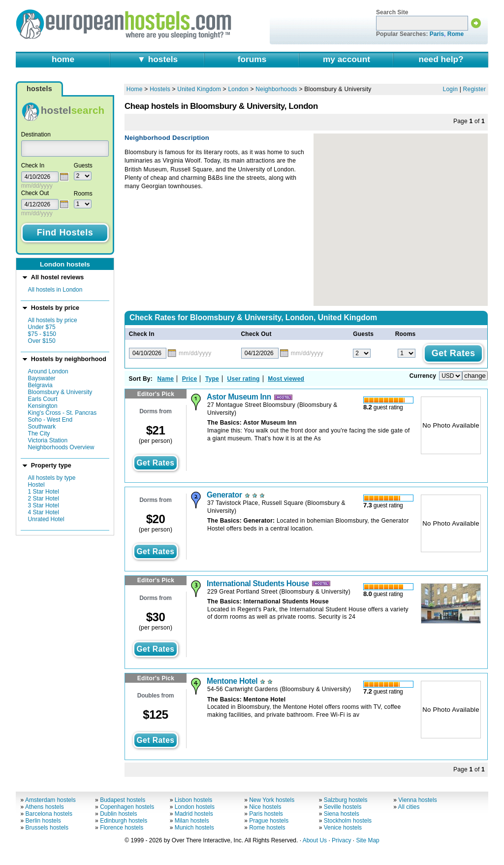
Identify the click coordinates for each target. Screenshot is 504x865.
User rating (244, 379)
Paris (437, 34)
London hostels (195, 807)
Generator (224, 495)
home (63, 59)
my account (346, 59)
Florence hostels (122, 828)
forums (252, 59)
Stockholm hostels (348, 821)
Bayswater (42, 378)
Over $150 (42, 341)
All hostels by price (53, 320)
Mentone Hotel (232, 681)
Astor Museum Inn (239, 397)
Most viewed (286, 379)
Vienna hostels (418, 800)
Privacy (341, 840)
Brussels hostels (47, 828)
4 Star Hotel (44, 512)
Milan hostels (192, 821)
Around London (48, 371)
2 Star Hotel (44, 499)
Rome (456, 34)
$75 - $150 (42, 334)
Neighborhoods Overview (61, 447)
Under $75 (42, 327)
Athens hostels (45, 807)
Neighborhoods (276, 89)
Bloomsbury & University (60, 392)
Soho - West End (50, 420)
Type (212, 379)
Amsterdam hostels (50, 800)
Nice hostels (265, 807)
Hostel (36, 485)
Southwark (42, 427)
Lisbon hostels (194, 800)
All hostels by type (52, 478)
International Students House (258, 583)
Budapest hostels (123, 800)
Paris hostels (266, 814)
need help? (441, 59)
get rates (155, 463)
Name (166, 379)
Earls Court (43, 399)
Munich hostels (194, 828)
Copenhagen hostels (127, 807)
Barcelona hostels (49, 814)
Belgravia (40, 385)
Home (135, 89)
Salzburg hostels (346, 800)
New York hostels (272, 800)
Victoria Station (48, 440)
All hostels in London (55, 290)
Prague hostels (269, 821)
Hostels (160, 89)
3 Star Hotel (44, 505)
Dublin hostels (118, 814)
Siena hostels (342, 814)
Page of (469, 121)
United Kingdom (199, 89)
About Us (315, 840)
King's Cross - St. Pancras (63, 413)
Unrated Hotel (46, 519)
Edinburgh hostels (124, 821)
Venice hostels (343, 828)
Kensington (43, 406)
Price (190, 379)
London (238, 89)
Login (451, 89)
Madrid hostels (194, 814)
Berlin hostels (43, 821)
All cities (409, 807)
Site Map (367, 840)
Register (475, 89)
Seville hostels (343, 807)
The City (39, 433)
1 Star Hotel (44, 492)
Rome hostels (267, 828)
